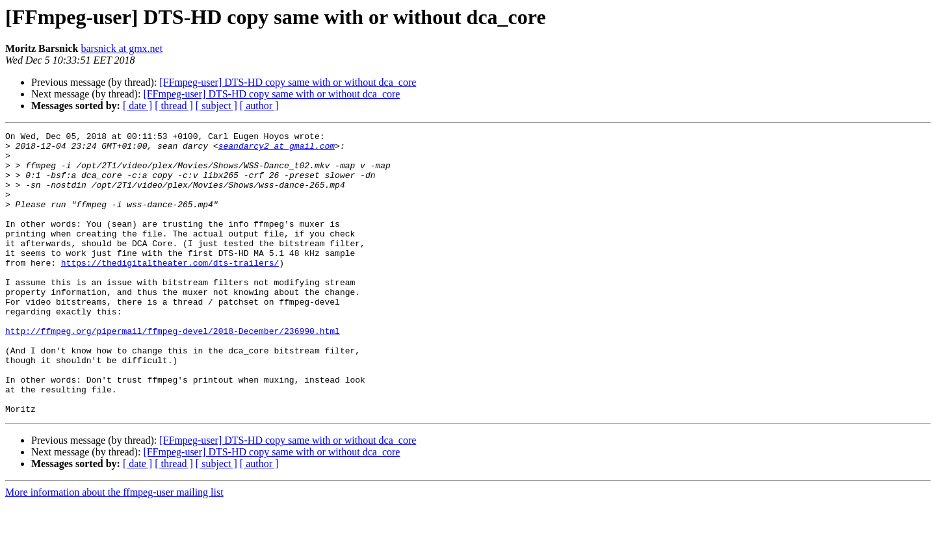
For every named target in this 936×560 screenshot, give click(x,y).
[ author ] (259, 106)
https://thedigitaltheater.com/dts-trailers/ (170, 290)
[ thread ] (174, 106)
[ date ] (137, 106)
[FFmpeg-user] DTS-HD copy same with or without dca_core (288, 82)
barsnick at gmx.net (122, 48)
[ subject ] (216, 106)
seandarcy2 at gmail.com (277, 149)
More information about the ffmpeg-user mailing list (114, 549)
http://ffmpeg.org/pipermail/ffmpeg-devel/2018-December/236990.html (173, 372)
